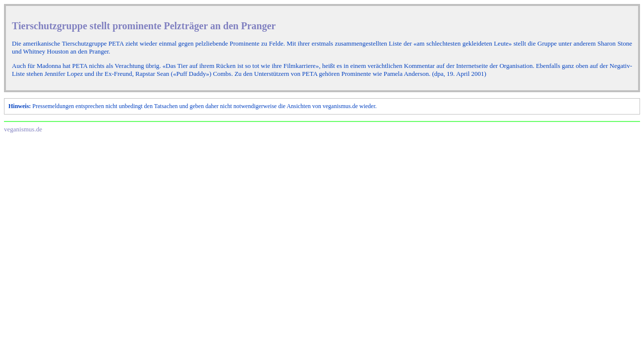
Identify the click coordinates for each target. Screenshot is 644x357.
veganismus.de (23, 129)
